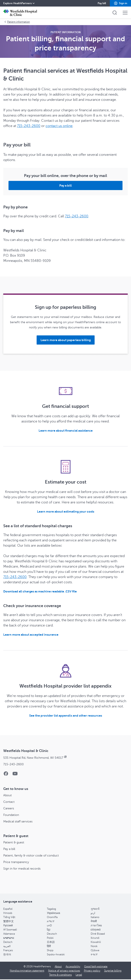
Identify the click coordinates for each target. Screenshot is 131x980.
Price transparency (16, 862)
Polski (50, 938)
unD (49, 925)
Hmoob (8, 913)
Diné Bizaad (98, 934)
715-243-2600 (29, 126)
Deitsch (8, 942)
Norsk (94, 946)
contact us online (59, 126)
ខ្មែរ (49, 930)
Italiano (95, 917)
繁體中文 (9, 921)
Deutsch (52, 934)
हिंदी (49, 946)
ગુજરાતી (95, 909)
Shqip (50, 950)
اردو (93, 913)
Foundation (11, 815)
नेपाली (94, 921)
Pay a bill (9, 849)
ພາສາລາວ (9, 938)
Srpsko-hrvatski (56, 954)
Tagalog (51, 909)
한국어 (7, 954)
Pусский (8, 925)
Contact (9, 802)
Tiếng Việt (9, 917)
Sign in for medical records (22, 869)
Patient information (17, 22)
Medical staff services (18, 821)
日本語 (51, 942)
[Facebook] (6, 775)
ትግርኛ (94, 954)
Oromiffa (52, 917)
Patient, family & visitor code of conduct (31, 856)
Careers (9, 808)
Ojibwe (95, 950)
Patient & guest (14, 842)
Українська (53, 913)
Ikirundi (95, 938)
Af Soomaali (10, 930)
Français (8, 950)
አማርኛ (51, 921)
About (8, 795)
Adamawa (9, 934)
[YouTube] (15, 775)
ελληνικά (96, 930)
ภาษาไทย (96, 925)
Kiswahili (96, 942)
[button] (120, 3)
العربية (7, 946)
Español (8, 909)
